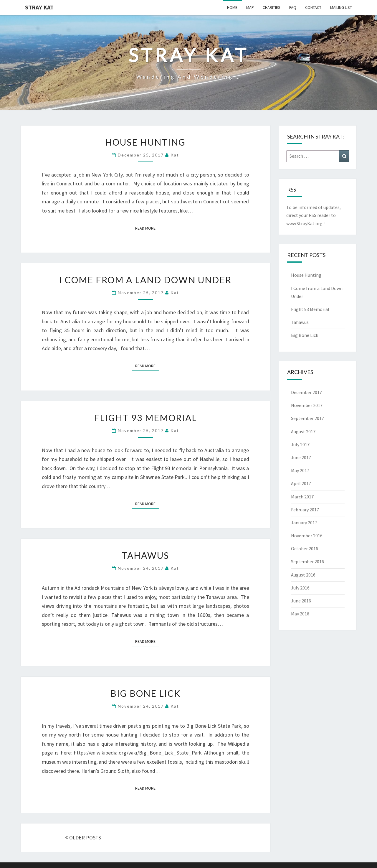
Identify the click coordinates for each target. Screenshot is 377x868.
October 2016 (305, 549)
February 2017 (305, 510)
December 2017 (306, 392)
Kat (175, 155)
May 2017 (300, 470)
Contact (313, 7)
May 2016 (300, 614)
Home (232, 7)
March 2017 (302, 497)
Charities (272, 7)
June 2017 (301, 457)
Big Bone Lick (145, 693)
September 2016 (307, 561)
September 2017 (307, 418)
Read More (147, 228)
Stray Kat (39, 7)
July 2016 (300, 588)
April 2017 (301, 483)
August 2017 (303, 431)
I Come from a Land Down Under (145, 280)
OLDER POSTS (83, 837)
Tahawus (145, 555)
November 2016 (307, 536)
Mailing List (341, 7)
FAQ (293, 7)
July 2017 (300, 444)
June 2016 (301, 601)
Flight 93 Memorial (145, 418)
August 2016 (303, 575)
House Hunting (145, 142)
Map (250, 7)
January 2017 (304, 523)
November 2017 (307, 405)
